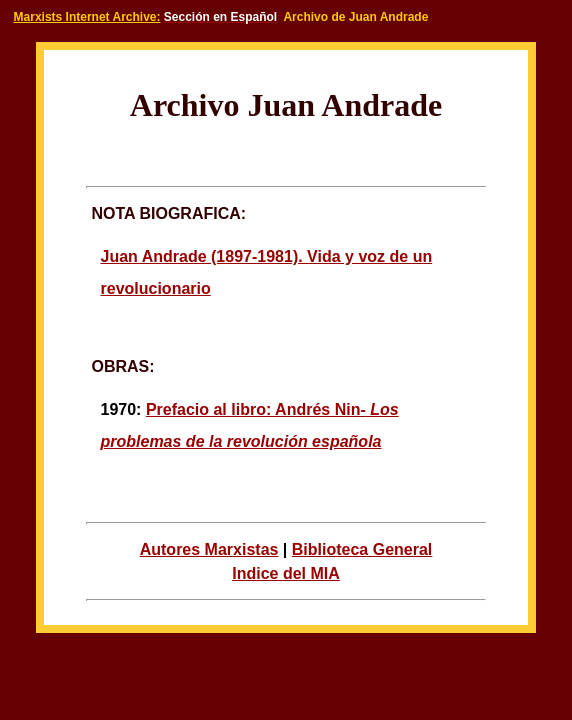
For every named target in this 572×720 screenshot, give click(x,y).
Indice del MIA (286, 573)
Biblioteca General (362, 549)
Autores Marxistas (209, 549)
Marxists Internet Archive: (87, 17)
